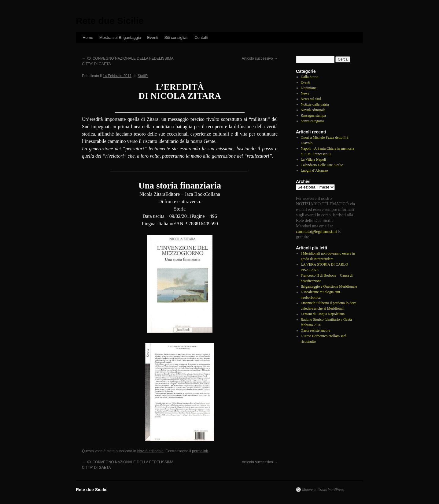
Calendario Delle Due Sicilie (322, 165)
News (305, 93)
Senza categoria (312, 121)
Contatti (201, 37)
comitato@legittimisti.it (316, 231)
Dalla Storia (310, 77)
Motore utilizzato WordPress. (323, 490)
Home (88, 37)
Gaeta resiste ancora (316, 330)
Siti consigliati (176, 37)
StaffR (143, 76)
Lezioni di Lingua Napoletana (323, 314)
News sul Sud (311, 99)
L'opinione (309, 88)
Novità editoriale (150, 451)
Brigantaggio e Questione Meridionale (329, 286)
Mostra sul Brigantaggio (120, 37)
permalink (200, 451)
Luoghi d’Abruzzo (314, 170)
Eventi (153, 37)
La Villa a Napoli (314, 159)
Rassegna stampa (313, 115)
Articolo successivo (260, 58)
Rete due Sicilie (110, 21)
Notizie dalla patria (315, 104)
